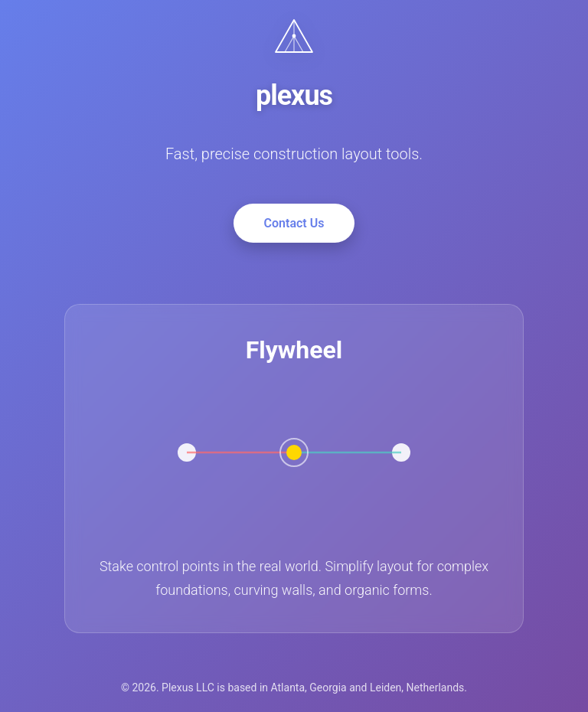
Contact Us (294, 223)
